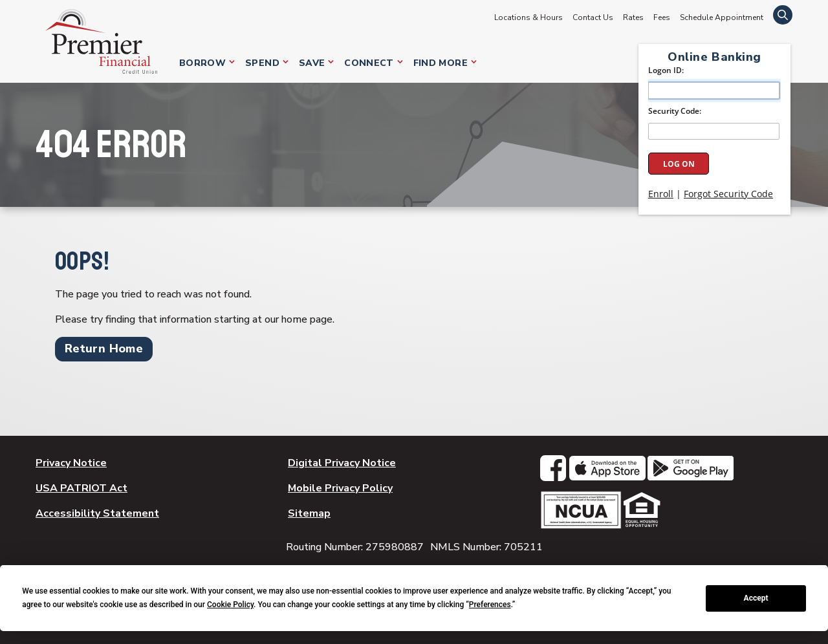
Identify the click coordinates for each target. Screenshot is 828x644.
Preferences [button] (490, 605)
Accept (756, 598)
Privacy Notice (71, 463)
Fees (662, 17)
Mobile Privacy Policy (340, 488)
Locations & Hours (528, 17)
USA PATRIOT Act (82, 488)
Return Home (104, 349)
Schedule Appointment (722, 17)
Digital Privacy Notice (342, 463)
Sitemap (309, 513)
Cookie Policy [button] (230, 605)
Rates (633, 17)
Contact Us (593, 17)
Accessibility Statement (97, 513)
